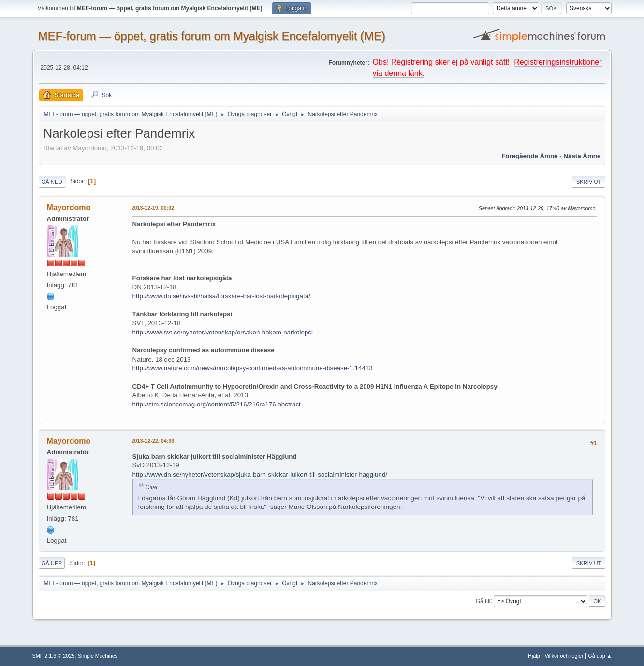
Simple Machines (98, 656)
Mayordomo (69, 208)
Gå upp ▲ (600, 656)
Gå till (483, 601)
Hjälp (534, 656)
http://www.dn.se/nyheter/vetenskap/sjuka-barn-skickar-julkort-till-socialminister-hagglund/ (260, 474)
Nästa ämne (582, 156)
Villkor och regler (564, 656)
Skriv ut (589, 182)
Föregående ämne (529, 156)
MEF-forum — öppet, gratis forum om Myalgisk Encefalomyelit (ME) (212, 36)
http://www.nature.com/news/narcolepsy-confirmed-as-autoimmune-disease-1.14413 (253, 368)
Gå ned (52, 182)
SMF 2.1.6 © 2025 (54, 656)
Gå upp (52, 563)
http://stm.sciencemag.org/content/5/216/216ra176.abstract (217, 404)
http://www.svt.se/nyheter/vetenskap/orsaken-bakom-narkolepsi (223, 332)
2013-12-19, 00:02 (153, 208)
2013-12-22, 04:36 (153, 441)
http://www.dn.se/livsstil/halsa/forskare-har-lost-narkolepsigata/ (221, 296)
